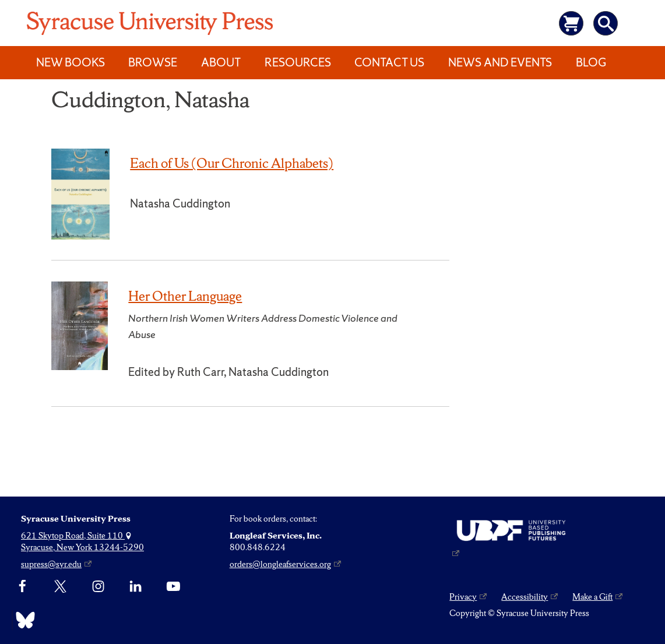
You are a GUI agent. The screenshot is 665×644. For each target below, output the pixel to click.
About (221, 62)
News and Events (500, 62)
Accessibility (525, 597)
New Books (71, 62)
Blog (591, 62)
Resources (298, 62)
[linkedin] (136, 587)
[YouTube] (173, 587)
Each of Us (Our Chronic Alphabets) (232, 163)
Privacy (463, 597)
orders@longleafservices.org (280, 564)
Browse (153, 62)
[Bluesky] (22, 620)
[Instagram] (98, 587)
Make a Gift (592, 597)
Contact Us (389, 62)
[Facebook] (22, 587)
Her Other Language (185, 296)
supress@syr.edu (51, 564)
